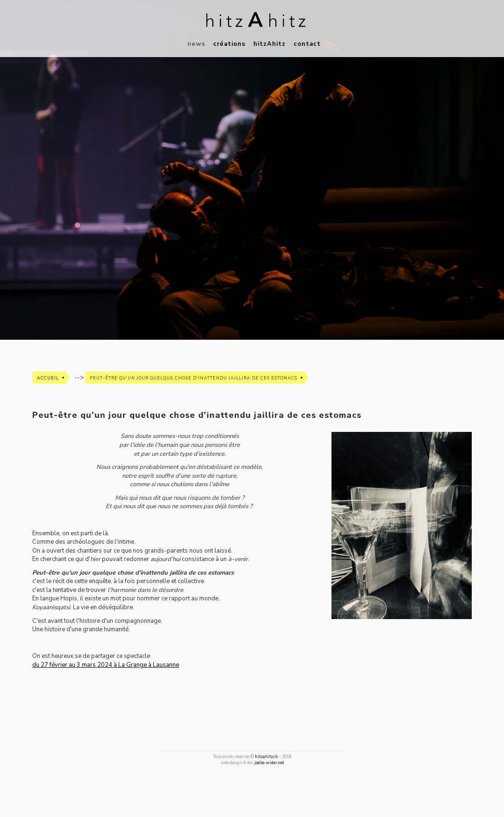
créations (229, 44)
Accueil (48, 378)
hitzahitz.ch (266, 757)
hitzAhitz (270, 44)
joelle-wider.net (269, 763)
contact (307, 44)
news (196, 44)
